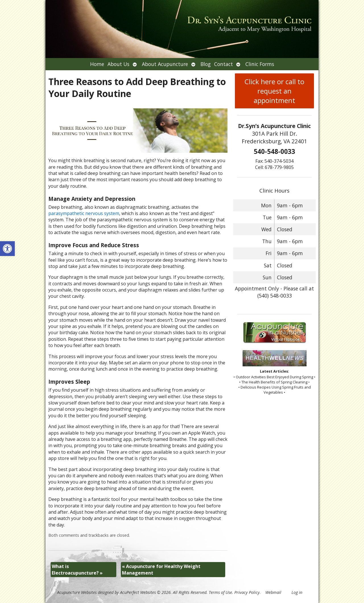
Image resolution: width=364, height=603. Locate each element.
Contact (224, 64)
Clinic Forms (260, 64)
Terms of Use (220, 592)
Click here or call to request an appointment (274, 91)
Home (97, 64)
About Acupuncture (165, 64)
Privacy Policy (247, 592)
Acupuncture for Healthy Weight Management (161, 569)
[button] (7, 249)
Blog (206, 64)
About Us (118, 64)
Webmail (273, 592)
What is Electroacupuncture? (77, 569)
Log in (297, 592)
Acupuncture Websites (77, 592)
